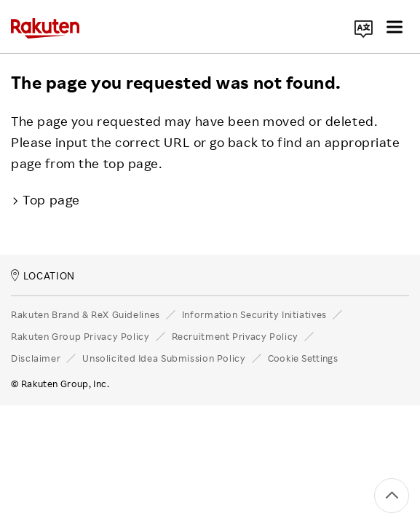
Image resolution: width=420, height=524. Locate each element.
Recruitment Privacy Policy (235, 336)
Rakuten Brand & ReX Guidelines (86, 314)
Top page (45, 199)
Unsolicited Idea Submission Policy (164, 358)
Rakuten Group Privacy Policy (80, 336)
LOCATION (43, 275)
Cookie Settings (303, 358)
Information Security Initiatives (254, 314)
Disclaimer (36, 358)
